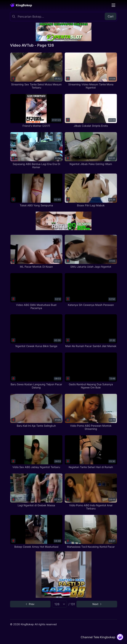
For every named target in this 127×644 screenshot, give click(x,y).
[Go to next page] (97, 604)
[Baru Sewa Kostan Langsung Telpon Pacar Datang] (36, 371)
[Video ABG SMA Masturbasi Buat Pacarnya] (36, 291)
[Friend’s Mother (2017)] (36, 111)
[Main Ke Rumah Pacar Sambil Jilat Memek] (91, 331)
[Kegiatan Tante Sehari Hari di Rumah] (91, 452)
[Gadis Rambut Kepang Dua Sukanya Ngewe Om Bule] (91, 371)
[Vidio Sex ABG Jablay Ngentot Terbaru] (36, 452)
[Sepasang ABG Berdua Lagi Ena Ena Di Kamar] (36, 150)
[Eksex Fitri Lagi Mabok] (91, 190)
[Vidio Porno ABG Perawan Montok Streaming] (91, 412)
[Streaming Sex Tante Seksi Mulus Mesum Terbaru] (36, 71)
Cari (111, 16)
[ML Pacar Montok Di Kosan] (36, 251)
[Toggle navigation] (113, 5)
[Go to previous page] (30, 604)
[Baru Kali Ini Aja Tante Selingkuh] (36, 411)
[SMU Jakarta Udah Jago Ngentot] (91, 251)
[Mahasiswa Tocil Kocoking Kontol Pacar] (91, 532)
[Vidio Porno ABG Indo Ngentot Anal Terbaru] (91, 492)
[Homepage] (21, 5)
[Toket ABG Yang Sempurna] (36, 190)
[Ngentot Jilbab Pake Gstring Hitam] (91, 149)
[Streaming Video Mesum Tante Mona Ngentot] (91, 71)
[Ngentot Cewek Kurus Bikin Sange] (36, 331)
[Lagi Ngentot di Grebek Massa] (36, 490)
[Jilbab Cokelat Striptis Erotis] (91, 111)
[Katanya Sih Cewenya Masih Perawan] (91, 290)
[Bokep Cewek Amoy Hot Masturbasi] (36, 532)
